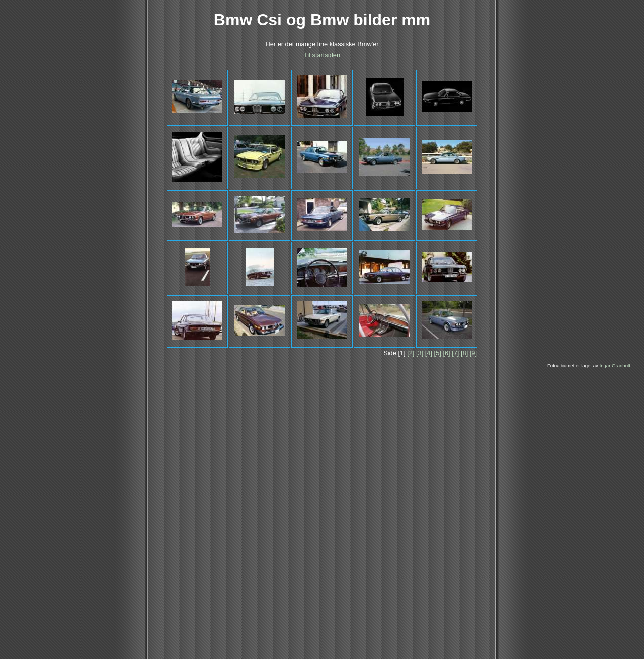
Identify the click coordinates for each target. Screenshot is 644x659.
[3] (420, 353)
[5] (438, 353)
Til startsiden (322, 55)
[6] (446, 353)
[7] (455, 353)
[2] (411, 353)
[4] (429, 353)
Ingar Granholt (615, 365)
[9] (473, 353)
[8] (464, 353)
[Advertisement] (306, 444)
